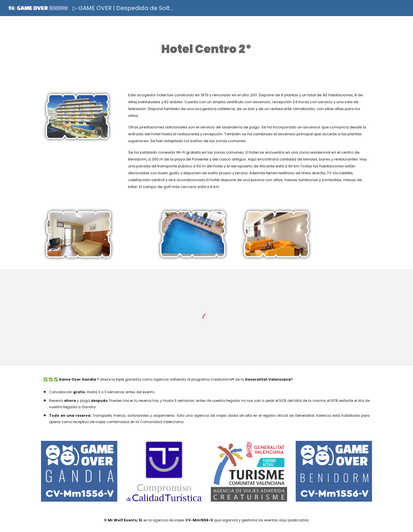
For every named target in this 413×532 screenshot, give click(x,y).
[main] (206, 49)
